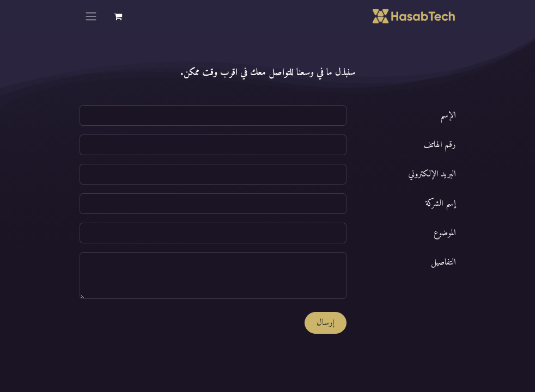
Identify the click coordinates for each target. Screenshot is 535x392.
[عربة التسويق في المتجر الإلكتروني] (118, 16)
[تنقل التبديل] (91, 16)
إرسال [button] (325, 323)
